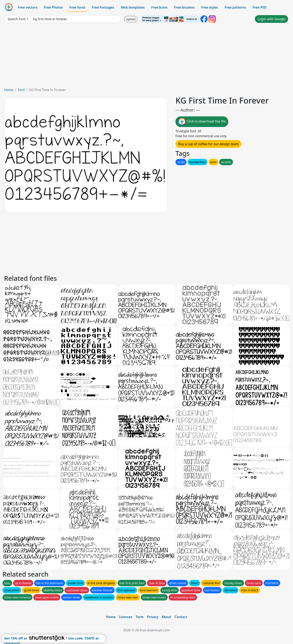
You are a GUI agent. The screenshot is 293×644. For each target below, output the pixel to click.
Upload (131, 19)
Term (140, 617)
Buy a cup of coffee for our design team (208, 144)
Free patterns (235, 7)
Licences (125, 617)
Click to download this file (202, 122)
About (166, 617)
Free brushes (184, 7)
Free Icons (159, 7)
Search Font (17, 19)
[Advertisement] (146, 57)
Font (21, 90)
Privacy (153, 617)
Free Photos (53, 7)
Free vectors (28, 7)
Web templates (133, 7)
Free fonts (77, 7)
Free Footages (103, 7)
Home (9, 90)
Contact (181, 617)
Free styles (210, 7)
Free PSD (260, 7)
